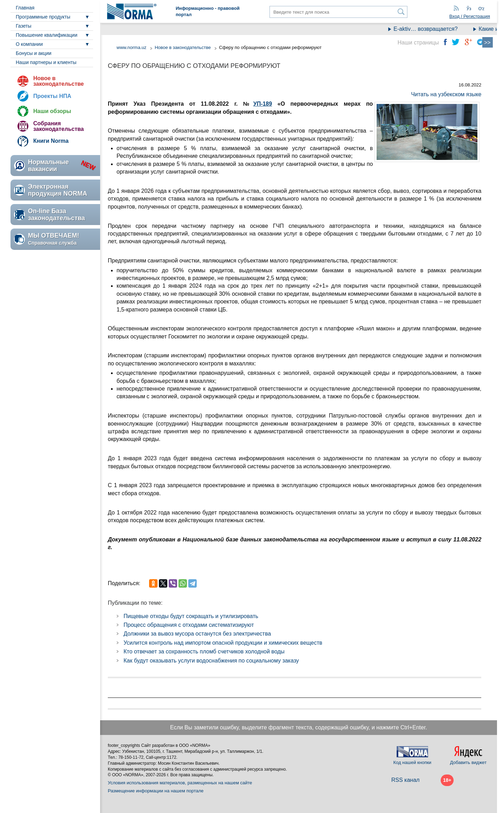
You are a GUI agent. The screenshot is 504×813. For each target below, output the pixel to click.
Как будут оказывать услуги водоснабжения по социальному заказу (211, 661)
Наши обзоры (52, 111)
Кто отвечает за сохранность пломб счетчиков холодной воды (204, 651)
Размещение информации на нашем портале (156, 791)
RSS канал (405, 780)
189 (267, 104)
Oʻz (481, 9)
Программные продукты (43, 17)
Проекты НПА (52, 96)
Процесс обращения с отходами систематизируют (189, 625)
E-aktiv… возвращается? (429, 29)
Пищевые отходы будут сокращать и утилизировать (191, 616)
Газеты (23, 26)
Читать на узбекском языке (446, 94)
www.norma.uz (131, 47)
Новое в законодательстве (58, 81)
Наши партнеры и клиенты (46, 62)
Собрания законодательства (58, 126)
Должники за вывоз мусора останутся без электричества (197, 634)
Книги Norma (51, 141)
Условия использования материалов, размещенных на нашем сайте (180, 783)
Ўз (469, 9)
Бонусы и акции (34, 53)
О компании (29, 44)
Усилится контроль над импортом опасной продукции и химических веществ (223, 643)
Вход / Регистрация (470, 16)
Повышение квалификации (47, 35)
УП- (258, 104)
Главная (25, 8)
